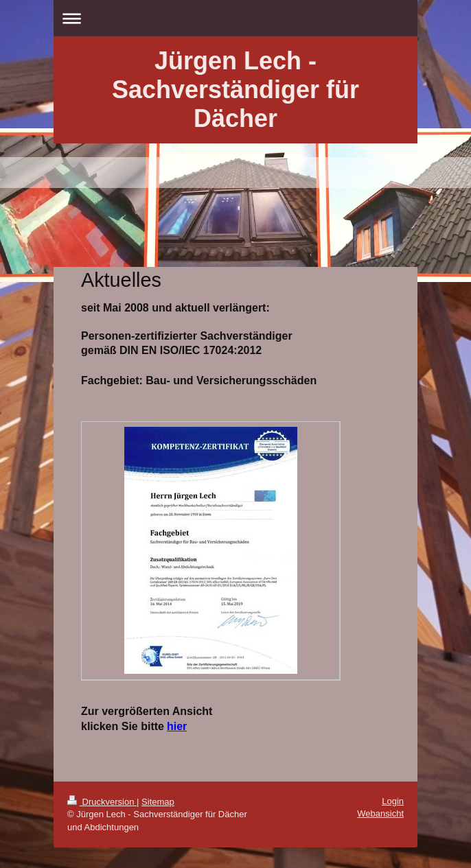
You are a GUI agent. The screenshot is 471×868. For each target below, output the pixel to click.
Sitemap (158, 802)
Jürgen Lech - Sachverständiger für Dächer (235, 90)
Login (393, 801)
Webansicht (380, 813)
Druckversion (102, 802)
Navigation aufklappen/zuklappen (235, 18)
